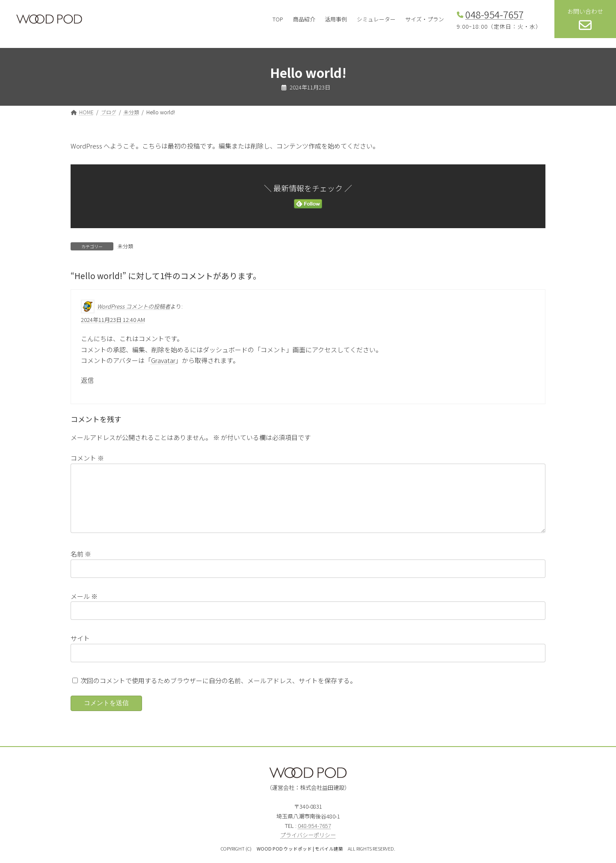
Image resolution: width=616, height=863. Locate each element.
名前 (81, 564)
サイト (80, 648)
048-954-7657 (495, 14)
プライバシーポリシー (308, 845)
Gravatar (163, 360)
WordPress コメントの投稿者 (134, 306)
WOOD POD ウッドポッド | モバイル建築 (300, 859)
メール (84, 606)
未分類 (125, 246)
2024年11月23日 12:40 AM (113, 319)
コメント (87, 458)
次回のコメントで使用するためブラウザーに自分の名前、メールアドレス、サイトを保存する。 (218, 690)
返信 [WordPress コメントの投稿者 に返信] (87, 380)
